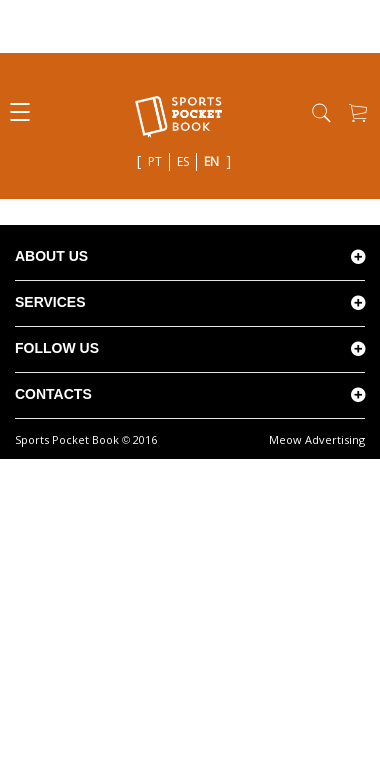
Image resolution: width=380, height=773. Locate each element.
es (183, 161)
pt (155, 161)
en (211, 161)
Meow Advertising (317, 439)
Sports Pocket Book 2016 (86, 439)
